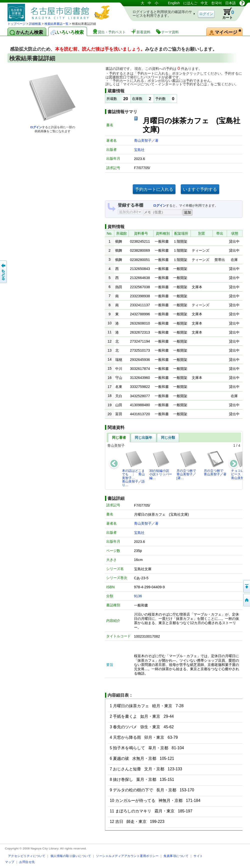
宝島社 (139, 150)
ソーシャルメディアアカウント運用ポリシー (127, 856)
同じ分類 (168, 438)
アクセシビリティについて (27, 856)
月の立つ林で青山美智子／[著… (187, 465)
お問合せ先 (27, 862)
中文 (204, 3)
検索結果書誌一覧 (56, 24)
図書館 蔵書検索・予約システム (60, 11)
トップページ (16, 24)
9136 (138, 596)
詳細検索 (35, 24)
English (174, 3)
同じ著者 (119, 438)
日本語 (230, 3)
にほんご (190, 3)
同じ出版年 (143, 438)
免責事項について (176, 856)
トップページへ (246, 600)
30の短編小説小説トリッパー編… (161, 465)
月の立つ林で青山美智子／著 (215, 463)
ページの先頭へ (246, 586)
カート (226, 14)
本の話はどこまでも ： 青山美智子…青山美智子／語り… (133, 469)
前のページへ (4, 272)
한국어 (216, 3)
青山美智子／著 (146, 140)
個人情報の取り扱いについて (71, 856)
